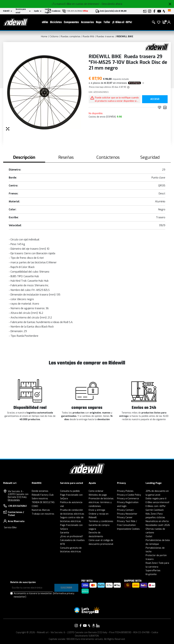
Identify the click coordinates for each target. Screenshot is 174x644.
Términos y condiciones (101, 521)
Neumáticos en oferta (157, 521)
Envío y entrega (97, 510)
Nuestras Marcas (41, 510)
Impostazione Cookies (128, 529)
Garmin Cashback (155, 510)
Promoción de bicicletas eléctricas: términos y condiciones (101, 502)
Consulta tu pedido (70, 491)
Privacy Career (125, 518)
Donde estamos (40, 491)
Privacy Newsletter (127, 514)
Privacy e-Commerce (128, 499)
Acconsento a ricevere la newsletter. (44, 595)
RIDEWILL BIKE (125, 36)
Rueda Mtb (89, 36)
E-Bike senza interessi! (157, 502)
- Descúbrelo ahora (111, 4)
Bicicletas (56, 22)
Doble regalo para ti (156, 499)
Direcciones (14, 500)
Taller (107, 22)
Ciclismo (54, 36)
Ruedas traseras (105, 36)
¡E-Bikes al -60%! (122, 22)
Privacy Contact (125, 510)
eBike (45, 22)
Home (44, 36)
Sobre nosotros (40, 499)
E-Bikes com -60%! (155, 506)
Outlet (149, 536)
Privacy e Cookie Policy (129, 495)
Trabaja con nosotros (43, 514)
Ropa (99, 22)
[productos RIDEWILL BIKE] (157, 47)
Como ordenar (96, 491)
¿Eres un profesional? (72, 536)
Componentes (71, 22)
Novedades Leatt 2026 (158, 525)
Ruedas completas (71, 36)
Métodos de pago (98, 495)
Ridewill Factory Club (43, 495)
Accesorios (87, 22)
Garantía (65, 533)
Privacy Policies (125, 491)
